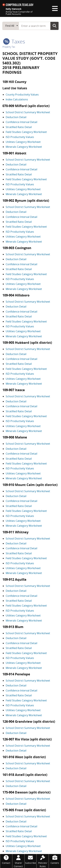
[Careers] (55, 859)
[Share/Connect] (18, 861)
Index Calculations (17, 99)
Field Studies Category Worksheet (26, 132)
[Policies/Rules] (43, 861)
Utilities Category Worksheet (23, 142)
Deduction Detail (16, 117)
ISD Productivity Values (20, 137)
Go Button (54, 26)
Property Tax (9, 47)
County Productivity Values (22, 95)
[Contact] (6, 859)
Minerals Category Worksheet (24, 147)
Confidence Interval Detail (21, 122)
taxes (14, 41)
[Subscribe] (31, 859)
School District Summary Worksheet (28, 112)
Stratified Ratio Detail (19, 127)
